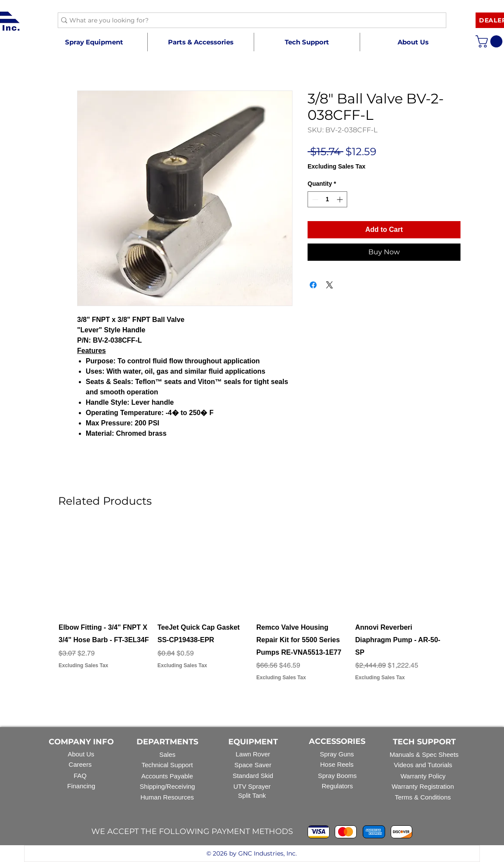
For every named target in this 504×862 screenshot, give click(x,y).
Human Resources (167, 797)
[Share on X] (330, 285)
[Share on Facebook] (313, 285)
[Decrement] (314, 199)
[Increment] (341, 199)
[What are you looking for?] (249, 21)
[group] (252, 609)
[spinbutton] (327, 199)
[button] (201, 42)
